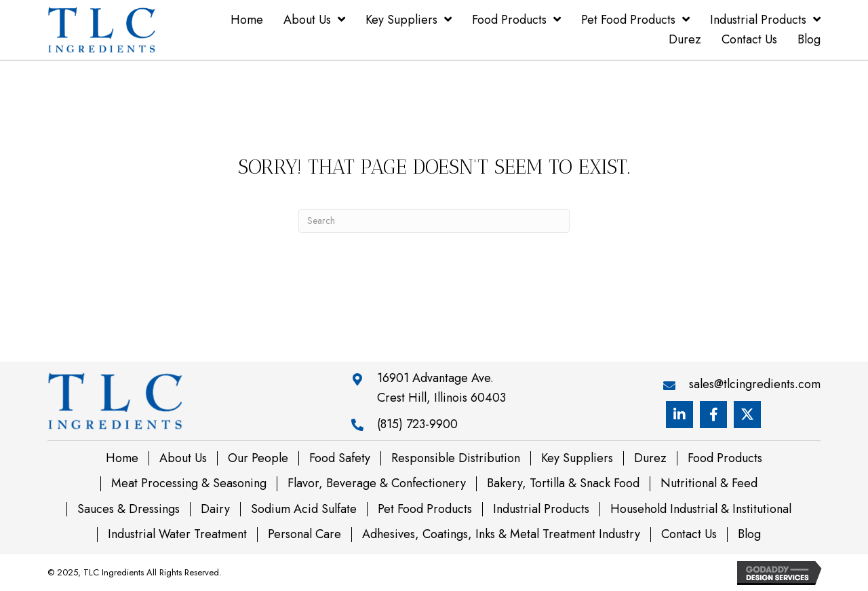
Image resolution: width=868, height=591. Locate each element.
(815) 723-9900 (417, 424)
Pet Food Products (425, 510)
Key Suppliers (577, 459)
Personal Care (304, 535)
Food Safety (340, 459)
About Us (183, 459)
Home (122, 459)
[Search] (434, 221)
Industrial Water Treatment (177, 535)
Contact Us (689, 535)
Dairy (215, 510)
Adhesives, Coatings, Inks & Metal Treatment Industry (501, 535)
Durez (650, 459)
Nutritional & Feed (709, 484)
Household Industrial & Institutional (701, 510)
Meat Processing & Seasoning (189, 484)
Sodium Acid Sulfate (304, 510)
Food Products (725, 459)
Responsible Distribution (456, 459)
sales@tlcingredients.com (755, 384)
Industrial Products (541, 510)
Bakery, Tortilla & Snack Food (563, 484)
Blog (749, 535)
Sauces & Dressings (129, 510)
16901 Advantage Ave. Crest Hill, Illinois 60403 (441, 388)
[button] (679, 415)
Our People (258, 459)
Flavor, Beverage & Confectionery (377, 484)
